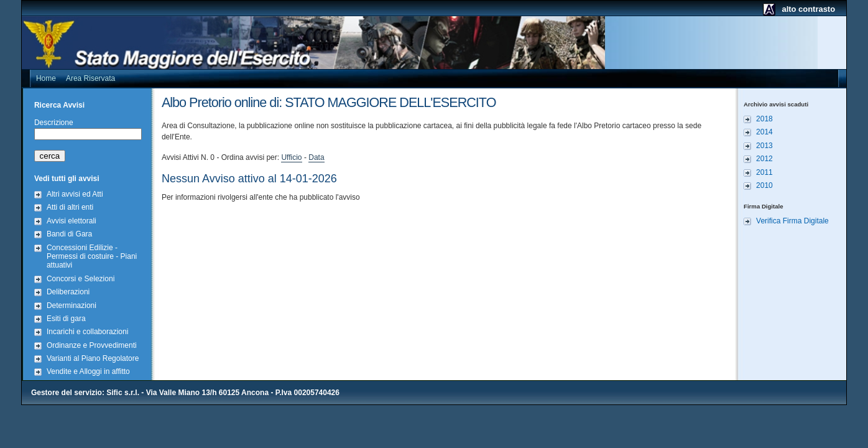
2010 (764, 185)
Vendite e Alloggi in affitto (88, 371)
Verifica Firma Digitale (792, 221)
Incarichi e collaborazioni (87, 332)
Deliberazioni (68, 292)
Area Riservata (90, 78)
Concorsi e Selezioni (81, 279)
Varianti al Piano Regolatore (93, 358)
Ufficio (291, 157)
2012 (764, 159)
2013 (764, 146)
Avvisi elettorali (72, 221)
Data (316, 157)
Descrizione (54, 123)
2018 (764, 119)
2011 (764, 172)
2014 (764, 132)
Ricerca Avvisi (59, 105)
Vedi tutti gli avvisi (67, 179)
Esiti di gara (66, 319)
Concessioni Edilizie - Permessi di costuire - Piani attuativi (92, 257)
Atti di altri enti (70, 207)
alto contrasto (808, 9)
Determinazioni (72, 306)
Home (46, 78)
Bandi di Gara (69, 234)
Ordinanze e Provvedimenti (92, 345)
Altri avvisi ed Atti (75, 194)
